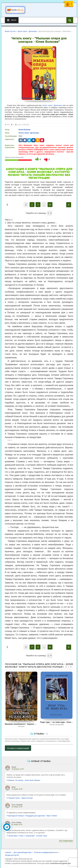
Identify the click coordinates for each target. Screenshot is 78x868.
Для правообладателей (22, 852)
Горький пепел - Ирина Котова (20, 798)
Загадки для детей (12, 855)
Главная (8, 852)
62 (50, 205)
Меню (12, 20)
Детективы (58, 105)
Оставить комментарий (18, 748)
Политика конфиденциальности (46, 852)
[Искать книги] (70, 20)
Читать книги (47, 105)
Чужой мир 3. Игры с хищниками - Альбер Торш (27, 836)
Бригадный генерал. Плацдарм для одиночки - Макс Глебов (32, 816)
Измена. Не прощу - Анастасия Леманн (23, 780)
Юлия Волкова (24, 130)
